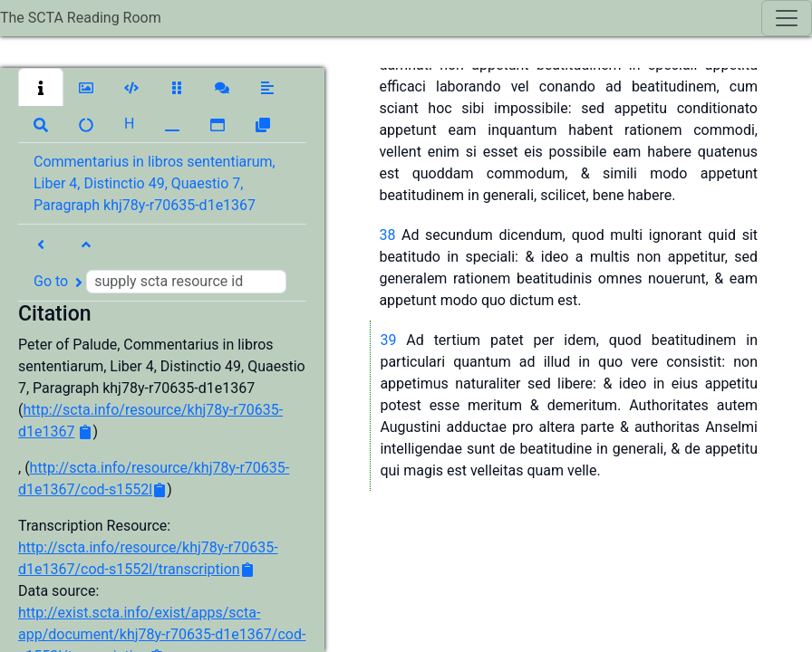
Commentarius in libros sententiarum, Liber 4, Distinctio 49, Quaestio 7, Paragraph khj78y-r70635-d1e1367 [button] (155, 183)
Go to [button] (160, 282)
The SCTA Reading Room (81, 18)
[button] (41, 87)
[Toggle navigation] (787, 18)
